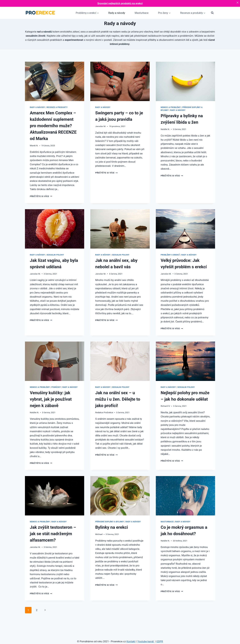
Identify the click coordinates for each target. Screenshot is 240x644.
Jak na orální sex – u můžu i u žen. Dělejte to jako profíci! (118, 399)
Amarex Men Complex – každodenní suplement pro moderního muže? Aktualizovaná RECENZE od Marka (53, 126)
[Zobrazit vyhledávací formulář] (212, 13)
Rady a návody (117, 13)
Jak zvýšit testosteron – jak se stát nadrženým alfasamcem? (53, 534)
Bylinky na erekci (112, 527)
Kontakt (131, 641)
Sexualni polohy (55, 255)
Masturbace (142, 13)
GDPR (160, 641)
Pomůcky (56, 387)
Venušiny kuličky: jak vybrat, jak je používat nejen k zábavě (51, 399)
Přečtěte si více (41, 196)
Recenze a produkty (57, 107)
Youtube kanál (146, 641)
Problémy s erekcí (170, 255)
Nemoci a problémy (171, 107)
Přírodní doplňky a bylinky (110, 522)
